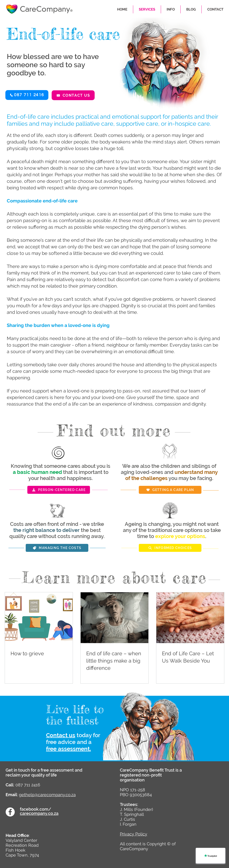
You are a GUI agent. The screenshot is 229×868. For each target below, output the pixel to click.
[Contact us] (73, 95)
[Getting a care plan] (170, 490)
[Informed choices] (170, 548)
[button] (27, 95)
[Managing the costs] (57, 548)
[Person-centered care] (59, 490)
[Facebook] (10, 812)
